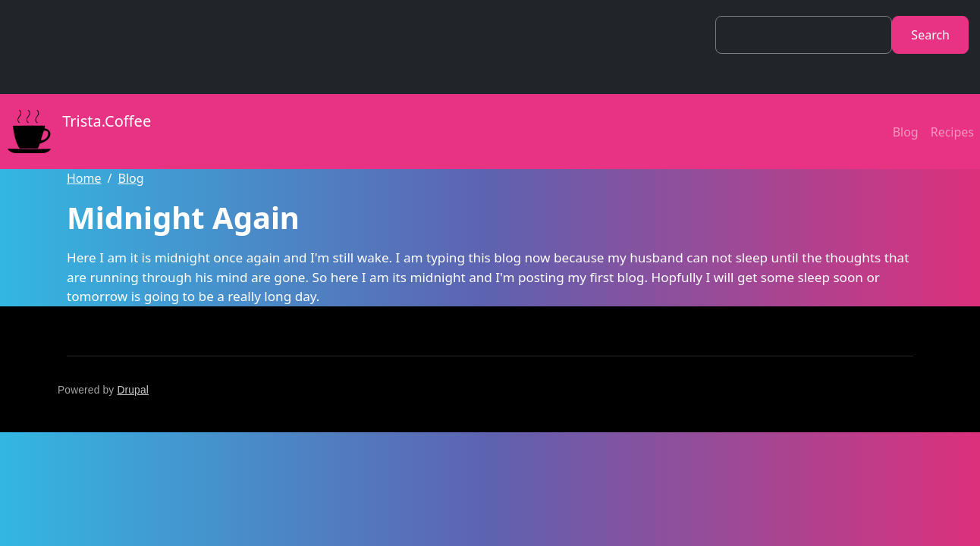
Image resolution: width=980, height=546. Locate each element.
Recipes (952, 132)
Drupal (133, 390)
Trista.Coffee (75, 132)
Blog (906, 132)
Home (84, 178)
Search (930, 35)
